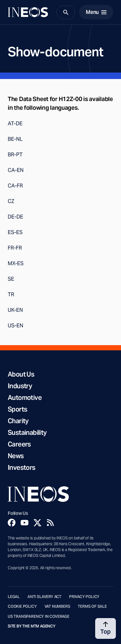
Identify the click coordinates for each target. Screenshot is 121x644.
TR (11, 294)
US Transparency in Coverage (39, 616)
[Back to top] (106, 628)
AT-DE (15, 124)
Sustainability (27, 433)
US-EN (15, 326)
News (16, 456)
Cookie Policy (22, 606)
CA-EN (16, 170)
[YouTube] (25, 523)
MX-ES (16, 263)
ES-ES (15, 232)
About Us (21, 374)
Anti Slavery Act (44, 597)
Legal (14, 597)
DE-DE (15, 217)
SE (11, 279)
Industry (20, 386)
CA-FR (15, 186)
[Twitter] (37, 523)
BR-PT (15, 155)
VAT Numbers (57, 606)
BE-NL (15, 139)
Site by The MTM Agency (32, 626)
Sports (17, 409)
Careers (19, 444)
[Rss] (50, 523)
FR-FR (15, 248)
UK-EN (15, 310)
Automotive (25, 398)
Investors (22, 468)
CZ (11, 201)
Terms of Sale (92, 606)
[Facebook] (12, 523)
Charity (18, 421)
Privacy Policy (84, 597)
